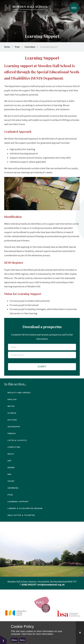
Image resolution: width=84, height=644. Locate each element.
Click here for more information (37, 634)
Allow (14, 640)
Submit (42, 367)
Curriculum (30, 47)
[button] (3, 640)
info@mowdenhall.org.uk (51, 585)
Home (7, 47)
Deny (22, 640)
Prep (17, 47)
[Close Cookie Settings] (80, 633)
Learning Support (49, 47)
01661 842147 (28, 585)
